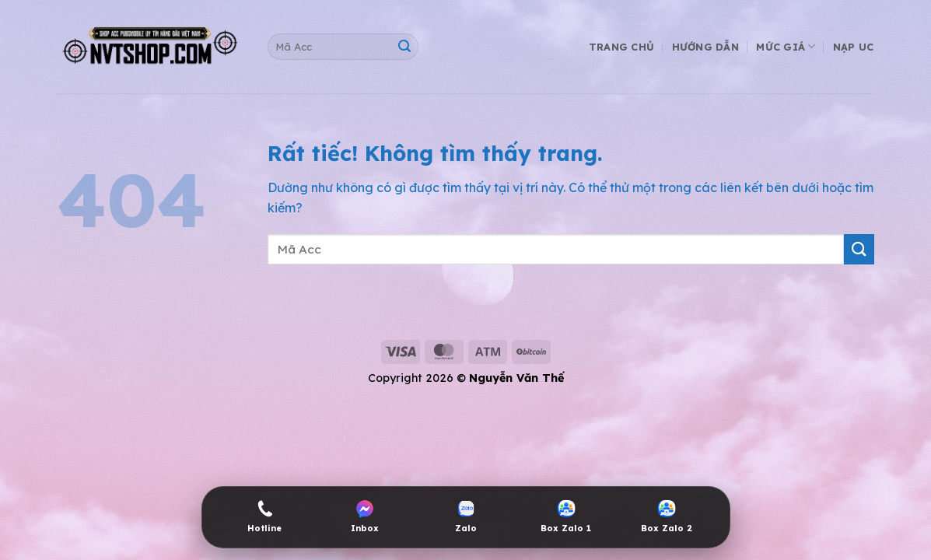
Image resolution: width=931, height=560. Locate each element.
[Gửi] (404, 47)
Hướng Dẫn (705, 47)
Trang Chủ (621, 47)
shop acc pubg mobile (77, 313)
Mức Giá (786, 46)
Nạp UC (854, 47)
